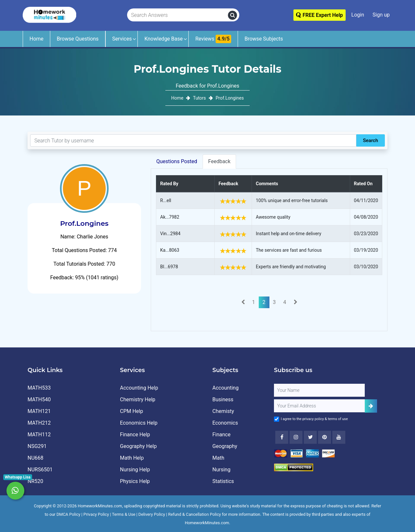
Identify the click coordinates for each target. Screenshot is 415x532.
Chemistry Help (138, 399)
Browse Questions (78, 39)
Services (122, 39)
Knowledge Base (163, 39)
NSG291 (37, 446)
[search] (232, 15)
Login (358, 15)
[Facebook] (282, 437)
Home (36, 39)
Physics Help (135, 481)
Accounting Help (139, 388)
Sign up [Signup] (381, 15)
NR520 (35, 481)
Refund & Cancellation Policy (195, 514)
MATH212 (39, 423)
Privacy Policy (96, 514)
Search (370, 140)
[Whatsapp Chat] (15, 491)
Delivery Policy (152, 514)
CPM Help (131, 411)
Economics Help (139, 423)
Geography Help (138, 446)
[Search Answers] (178, 15)
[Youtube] (325, 437)
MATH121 (39, 411)
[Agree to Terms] (277, 419)
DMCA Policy (68, 514)
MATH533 (39, 388)
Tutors (199, 98)
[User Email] (319, 406)
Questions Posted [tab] (177, 161)
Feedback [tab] (219, 161)
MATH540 (39, 399)
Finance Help (135, 435)
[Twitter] (310, 437)
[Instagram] (296, 437)
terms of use (338, 419)
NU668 (36, 458)
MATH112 (39, 435)
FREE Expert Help (319, 15)
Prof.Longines (230, 98)
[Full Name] (319, 390)
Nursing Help (135, 470)
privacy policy (313, 419)
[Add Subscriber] (371, 406)
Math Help (132, 458)
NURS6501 (40, 470)
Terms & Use (124, 514)
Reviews (213, 39)
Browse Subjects (264, 39)
